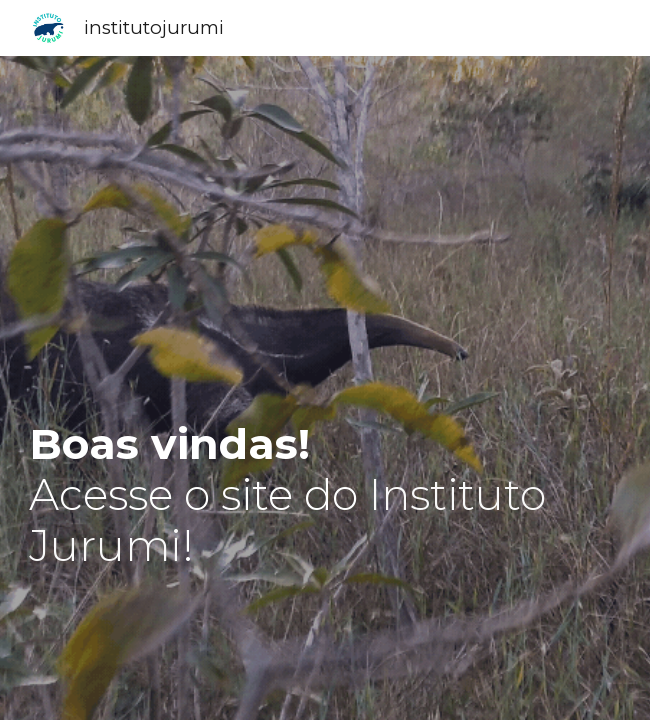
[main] (325, 469)
